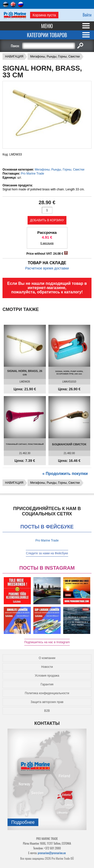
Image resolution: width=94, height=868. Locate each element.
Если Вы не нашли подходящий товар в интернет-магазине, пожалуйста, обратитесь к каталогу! (47, 288)
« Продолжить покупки (65, 474)
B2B (47, 711)
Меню (47, 26)
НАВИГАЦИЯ (14, 57)
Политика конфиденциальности (47, 693)
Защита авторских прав (47, 702)
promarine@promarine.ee (52, 853)
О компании (47, 658)
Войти (87, 15)
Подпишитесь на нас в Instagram (47, 642)
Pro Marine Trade (32, 174)
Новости (47, 667)
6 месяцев (47, 243)
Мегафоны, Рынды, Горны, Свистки (55, 57)
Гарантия (47, 684)
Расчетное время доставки (47, 268)
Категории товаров (47, 35)
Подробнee (23, 822)
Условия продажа (47, 676)
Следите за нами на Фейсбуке (47, 553)
